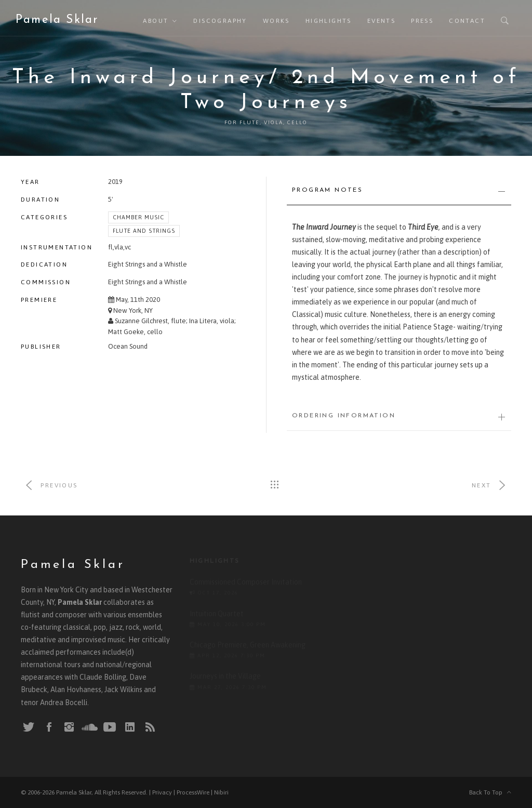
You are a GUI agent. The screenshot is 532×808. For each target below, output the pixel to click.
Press (422, 21)
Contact (467, 21)
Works (276, 21)
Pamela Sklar (57, 20)
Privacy (162, 792)
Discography (220, 21)
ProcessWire (193, 792)
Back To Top (490, 792)
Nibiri (221, 792)
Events (381, 21)
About (156, 21)
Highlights (329, 21)
